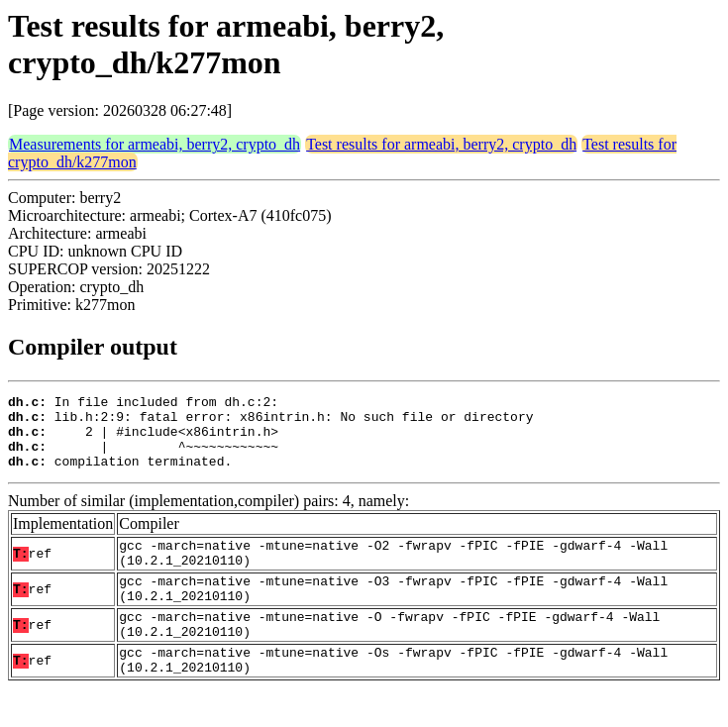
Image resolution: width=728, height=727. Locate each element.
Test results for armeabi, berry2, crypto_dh (441, 144)
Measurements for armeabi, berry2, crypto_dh (155, 144)
